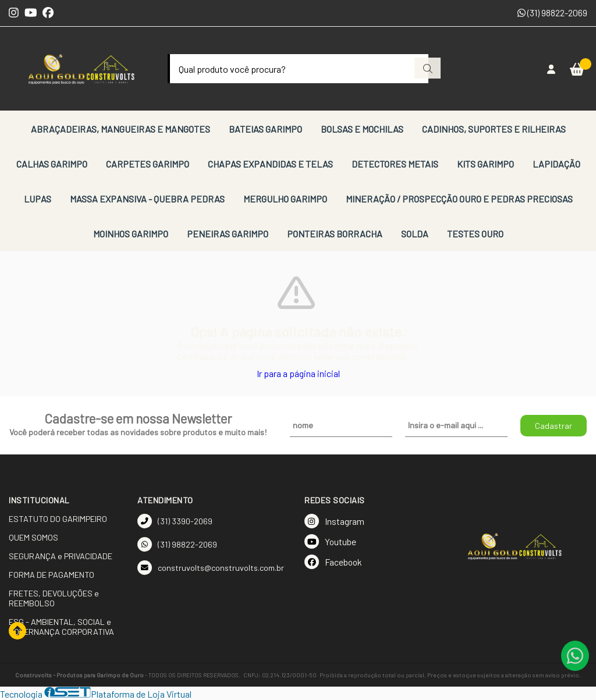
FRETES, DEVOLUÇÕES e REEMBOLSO (54, 598)
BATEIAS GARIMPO (265, 129)
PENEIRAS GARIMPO (228, 234)
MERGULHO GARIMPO (285, 199)
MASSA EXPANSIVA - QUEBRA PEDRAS (147, 199)
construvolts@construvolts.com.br (211, 568)
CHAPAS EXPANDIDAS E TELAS (270, 164)
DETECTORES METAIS (395, 164)
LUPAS (38, 199)
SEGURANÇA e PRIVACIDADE (61, 556)
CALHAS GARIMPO (52, 164)
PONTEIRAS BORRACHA (335, 234)
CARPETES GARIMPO (148, 164)
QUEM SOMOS (33, 537)
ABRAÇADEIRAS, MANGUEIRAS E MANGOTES (120, 129)
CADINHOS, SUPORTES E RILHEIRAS (494, 129)
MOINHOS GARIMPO (131, 234)
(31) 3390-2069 (175, 521)
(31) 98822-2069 (552, 13)
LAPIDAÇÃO (556, 164)
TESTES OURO (475, 234)
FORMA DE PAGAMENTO (52, 575)
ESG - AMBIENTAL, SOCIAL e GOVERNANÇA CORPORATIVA (61, 627)
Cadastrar (554, 426)
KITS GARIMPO (485, 164)
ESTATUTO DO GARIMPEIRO (58, 519)
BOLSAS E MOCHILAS (362, 129)
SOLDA (415, 234)
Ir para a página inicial (298, 373)
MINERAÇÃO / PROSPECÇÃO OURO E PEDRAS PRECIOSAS (459, 199)
